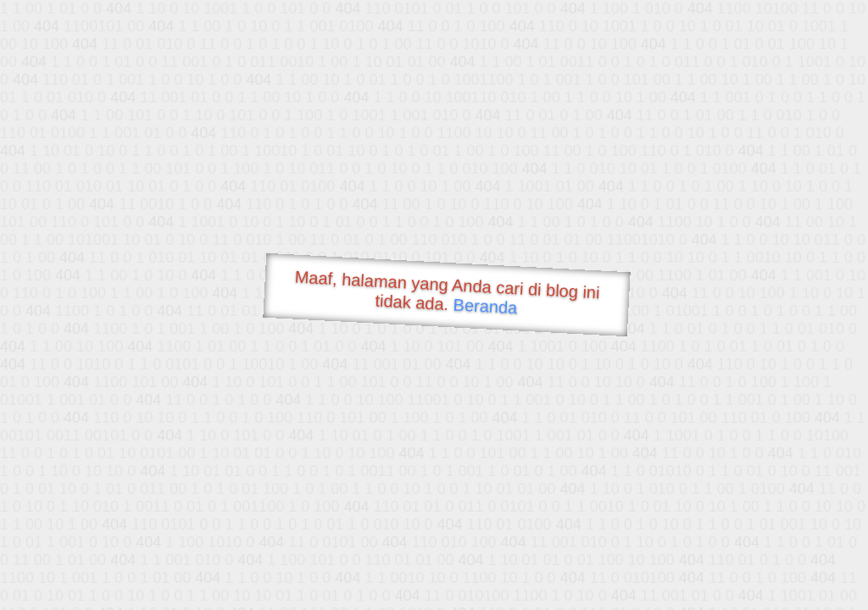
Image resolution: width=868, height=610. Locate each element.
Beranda (485, 306)
